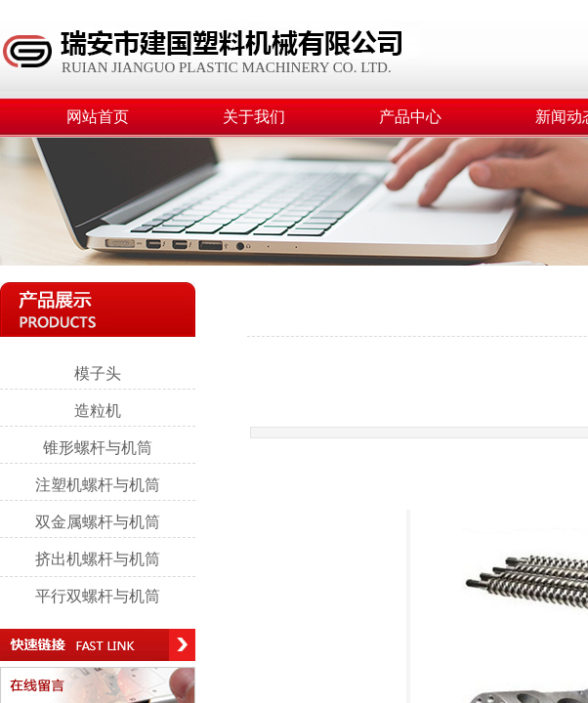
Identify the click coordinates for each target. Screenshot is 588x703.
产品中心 (410, 117)
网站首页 (98, 117)
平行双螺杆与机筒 (98, 596)
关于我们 (254, 117)
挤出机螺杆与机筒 (98, 559)
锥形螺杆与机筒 (98, 448)
